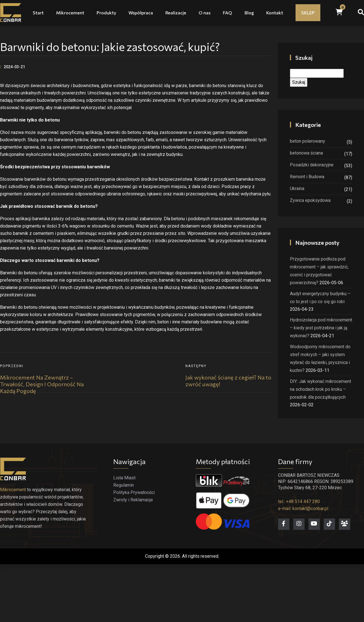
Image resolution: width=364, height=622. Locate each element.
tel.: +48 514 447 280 (299, 501)
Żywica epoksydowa (310, 200)
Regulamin (124, 485)
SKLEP (308, 13)
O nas (205, 13)
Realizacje (176, 13)
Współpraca (141, 13)
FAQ (227, 13)
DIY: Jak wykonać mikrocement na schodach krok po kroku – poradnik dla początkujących (320, 389)
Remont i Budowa (307, 177)
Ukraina (297, 188)
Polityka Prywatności (134, 492)
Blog (249, 13)
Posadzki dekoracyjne (312, 165)
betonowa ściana (306, 153)
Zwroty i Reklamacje (133, 500)
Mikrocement (70, 13)
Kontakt (275, 13)
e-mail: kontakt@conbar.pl (303, 509)
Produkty (106, 13)
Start (38, 13)
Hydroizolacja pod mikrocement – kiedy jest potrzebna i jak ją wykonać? (321, 328)
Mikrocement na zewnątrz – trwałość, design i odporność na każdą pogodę (42, 384)
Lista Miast (124, 478)
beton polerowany (308, 141)
